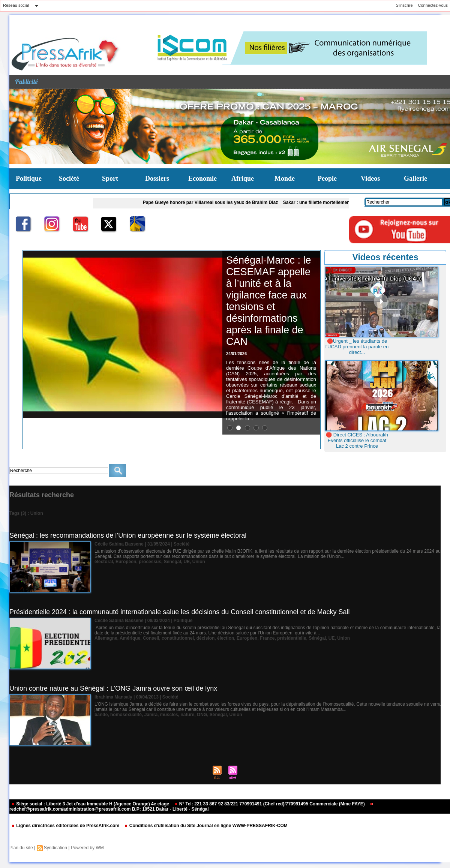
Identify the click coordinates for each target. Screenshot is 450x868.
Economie (202, 178)
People (327, 178)
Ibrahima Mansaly (113, 697)
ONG (202, 715)
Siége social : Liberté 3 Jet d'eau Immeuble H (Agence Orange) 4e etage (91, 804)
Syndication (55, 848)
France (267, 638)
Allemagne (106, 638)
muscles (169, 715)
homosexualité (126, 715)
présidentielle (292, 638)
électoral (104, 562)
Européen (126, 562)
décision (206, 638)
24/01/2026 (236, 354)
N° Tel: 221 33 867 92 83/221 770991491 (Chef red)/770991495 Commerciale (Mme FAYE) (270, 804)
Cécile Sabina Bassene (119, 544)
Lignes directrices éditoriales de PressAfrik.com (66, 826)
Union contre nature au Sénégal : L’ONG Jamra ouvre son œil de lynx (113, 688)
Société (69, 178)
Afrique (243, 178)
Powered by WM (87, 848)
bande (101, 715)
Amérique (130, 638)
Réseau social (16, 5)
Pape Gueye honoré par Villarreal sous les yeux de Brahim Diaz (215, 202)
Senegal (172, 562)
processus (150, 562)
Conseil (151, 638)
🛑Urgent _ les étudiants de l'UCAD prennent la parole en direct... (357, 347)
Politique (29, 178)
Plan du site (21, 848)
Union (199, 562)
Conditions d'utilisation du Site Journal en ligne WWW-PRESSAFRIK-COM (206, 826)
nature (187, 715)
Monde (285, 178)
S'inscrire (404, 5)
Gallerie (415, 178)
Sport (110, 178)
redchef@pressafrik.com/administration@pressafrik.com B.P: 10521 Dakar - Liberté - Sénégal (191, 807)
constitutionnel (178, 638)
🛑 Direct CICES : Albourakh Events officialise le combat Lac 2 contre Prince (357, 440)
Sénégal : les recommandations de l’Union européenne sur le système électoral (128, 535)
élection (226, 638)
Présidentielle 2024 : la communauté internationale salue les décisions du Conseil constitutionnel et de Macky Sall (180, 612)
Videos (370, 178)
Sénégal (317, 638)
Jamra (151, 715)
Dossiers (157, 178)
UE (187, 562)
